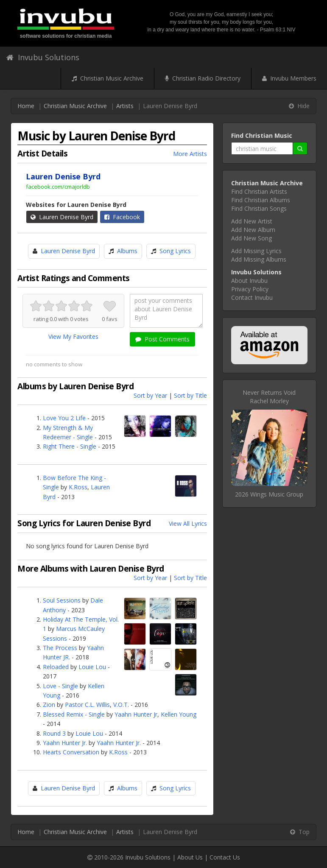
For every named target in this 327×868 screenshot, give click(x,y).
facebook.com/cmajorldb (58, 187)
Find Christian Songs (259, 208)
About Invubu (249, 280)
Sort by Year (150, 395)
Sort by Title (190, 395)
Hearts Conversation (71, 752)
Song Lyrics (175, 251)
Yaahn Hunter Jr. (65, 743)
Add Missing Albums (259, 259)
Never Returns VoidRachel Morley (269, 397)
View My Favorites (73, 336)
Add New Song (252, 238)
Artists (125, 106)
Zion (49, 705)
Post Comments (162, 339)
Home (26, 106)
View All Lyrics (188, 523)
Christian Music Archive (108, 78)
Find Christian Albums (261, 200)
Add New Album (253, 230)
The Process (60, 648)
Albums (127, 251)
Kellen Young (179, 714)
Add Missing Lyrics (256, 251)
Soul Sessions (62, 600)
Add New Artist (252, 221)
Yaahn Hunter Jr (136, 714)
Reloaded (56, 667)
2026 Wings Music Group (269, 494)
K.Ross (78, 487)
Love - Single (60, 686)
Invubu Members (289, 78)
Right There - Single (70, 446)
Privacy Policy (250, 289)
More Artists (190, 154)
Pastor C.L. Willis (87, 705)
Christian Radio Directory (203, 78)
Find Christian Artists (259, 191)
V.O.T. (121, 705)
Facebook (122, 217)
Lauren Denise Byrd (62, 217)
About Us (190, 857)
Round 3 (54, 733)
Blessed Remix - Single (74, 714)
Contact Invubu (252, 297)
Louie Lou (92, 667)
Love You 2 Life (64, 418)
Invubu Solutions (43, 57)
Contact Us (225, 857)
